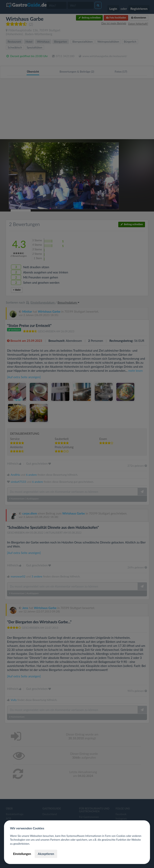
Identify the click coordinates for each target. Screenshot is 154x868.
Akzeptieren (46, 854)
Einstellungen (22, 854)
